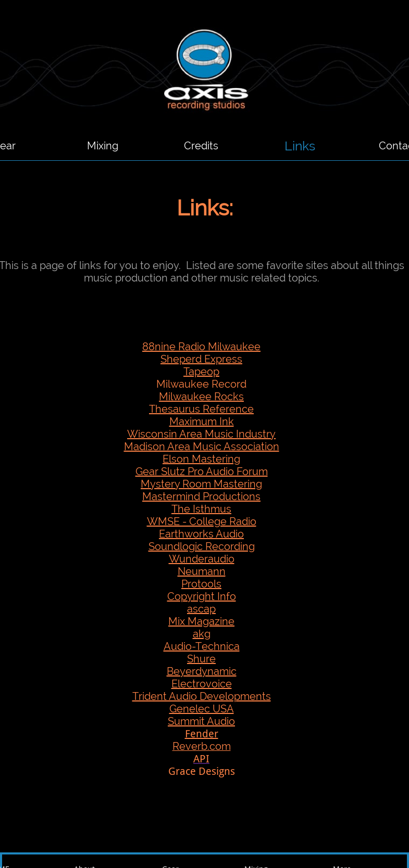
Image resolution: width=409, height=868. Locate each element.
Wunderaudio (202, 559)
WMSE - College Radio (202, 521)
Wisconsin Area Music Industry (201, 434)
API (201, 759)
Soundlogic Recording (202, 546)
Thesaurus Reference (201, 409)
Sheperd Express (201, 359)
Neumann (202, 571)
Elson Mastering (201, 459)
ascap (201, 609)
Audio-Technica (202, 646)
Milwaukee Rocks (201, 397)
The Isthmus (201, 509)
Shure (201, 659)
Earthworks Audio (201, 534)
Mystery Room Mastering (201, 484)
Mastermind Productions (201, 496)
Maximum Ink (202, 422)
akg (202, 634)
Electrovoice (202, 684)
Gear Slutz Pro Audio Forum (202, 471)
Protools (201, 584)
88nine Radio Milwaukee (201, 347)
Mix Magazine (201, 621)
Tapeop (201, 372)
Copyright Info (202, 596)
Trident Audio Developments (202, 696)
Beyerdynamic (202, 671)
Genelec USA (202, 709)
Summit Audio (201, 721)
